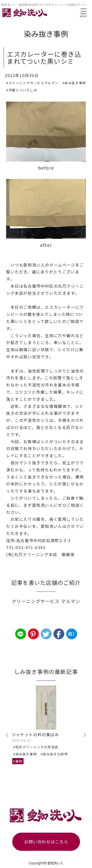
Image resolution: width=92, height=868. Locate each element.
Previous (7, 735)
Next (85, 735)
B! (72, 634)
